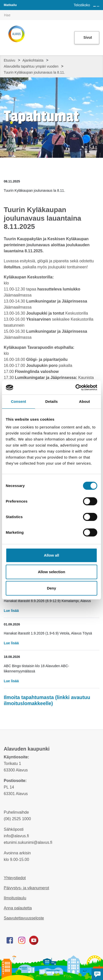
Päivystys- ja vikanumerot (26, 888)
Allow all (52, 555)
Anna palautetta (18, 908)
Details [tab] (51, 401)
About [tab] (84, 401)
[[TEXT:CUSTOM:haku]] (99, 12)
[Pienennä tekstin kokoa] (98, 6)
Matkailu (10, 5)
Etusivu (9, 60)
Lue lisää (11, 611)
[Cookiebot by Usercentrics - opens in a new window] (75, 387)
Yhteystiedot (15, 878)
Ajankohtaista (33, 60)
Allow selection (51, 572)
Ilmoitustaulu (15, 898)
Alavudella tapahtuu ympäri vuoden (31, 66)
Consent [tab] (19, 401)
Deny (52, 588)
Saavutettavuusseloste (24, 918)
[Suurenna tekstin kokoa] (94, 6)
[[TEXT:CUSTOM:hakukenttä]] (51, 15)
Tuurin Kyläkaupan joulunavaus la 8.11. (34, 72)
